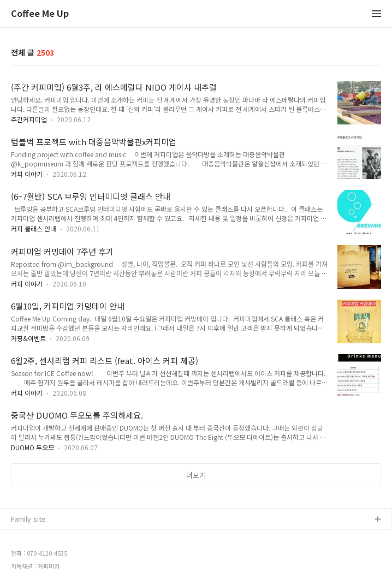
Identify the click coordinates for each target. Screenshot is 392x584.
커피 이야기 (27, 174)
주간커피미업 (29, 119)
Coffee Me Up (40, 14)
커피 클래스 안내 (34, 228)
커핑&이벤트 (28, 338)
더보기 (196, 475)
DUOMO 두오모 (32, 447)
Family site (28, 519)
